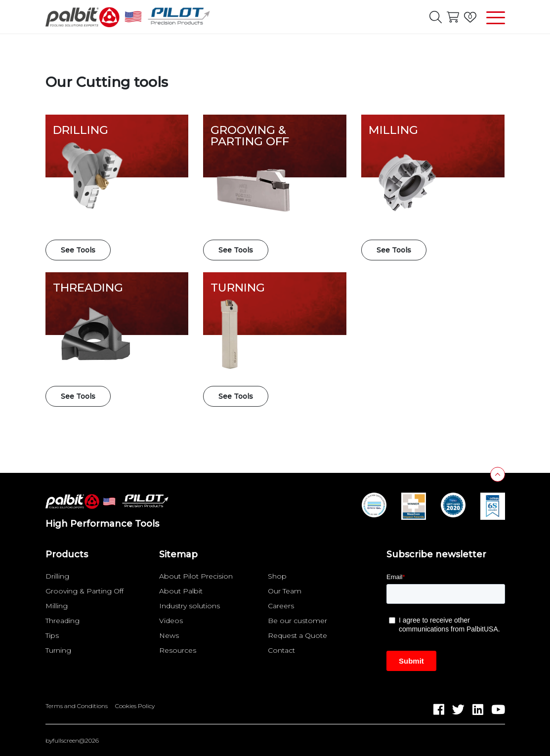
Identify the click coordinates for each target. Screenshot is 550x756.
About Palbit (181, 591)
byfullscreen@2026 (72, 741)
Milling (57, 606)
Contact (281, 650)
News (169, 635)
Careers (281, 606)
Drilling (57, 576)
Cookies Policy (135, 706)
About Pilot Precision (196, 576)
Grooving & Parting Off (85, 591)
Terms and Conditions (77, 706)
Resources (178, 650)
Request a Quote (297, 635)
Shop (277, 576)
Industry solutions (190, 606)
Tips (52, 635)
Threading (63, 621)
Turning (58, 650)
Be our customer (297, 621)
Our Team (285, 591)
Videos (171, 621)
